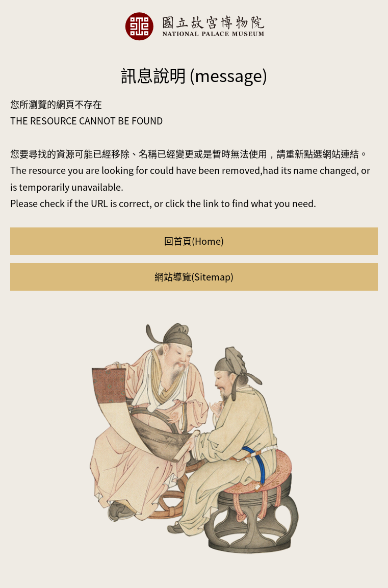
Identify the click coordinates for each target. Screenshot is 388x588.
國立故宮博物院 (194, 26)
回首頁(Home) (194, 241)
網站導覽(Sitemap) (194, 276)
